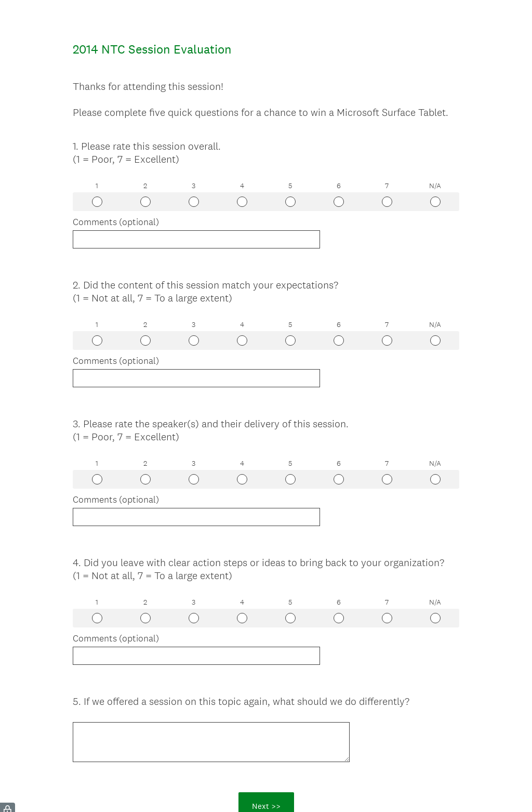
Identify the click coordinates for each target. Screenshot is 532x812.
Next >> (266, 759)
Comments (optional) (116, 222)
